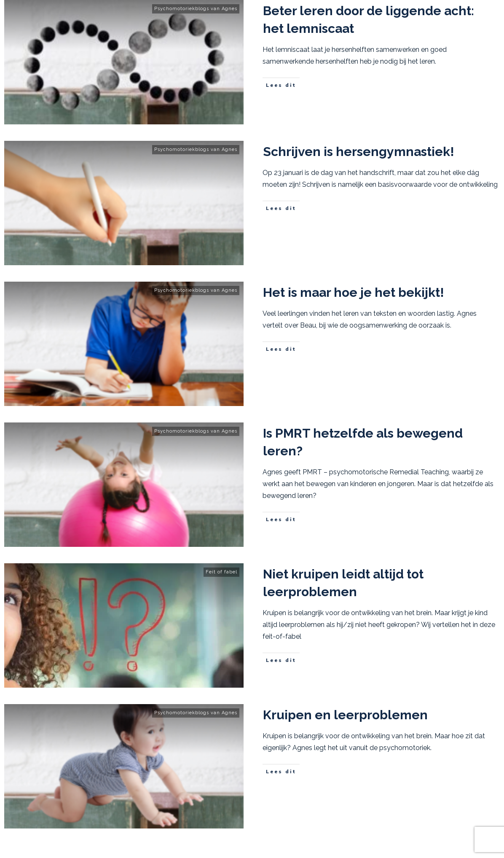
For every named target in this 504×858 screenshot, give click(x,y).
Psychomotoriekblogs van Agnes (196, 9)
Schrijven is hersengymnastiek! (359, 152)
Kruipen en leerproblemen (345, 715)
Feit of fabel (221, 572)
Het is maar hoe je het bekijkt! (354, 292)
